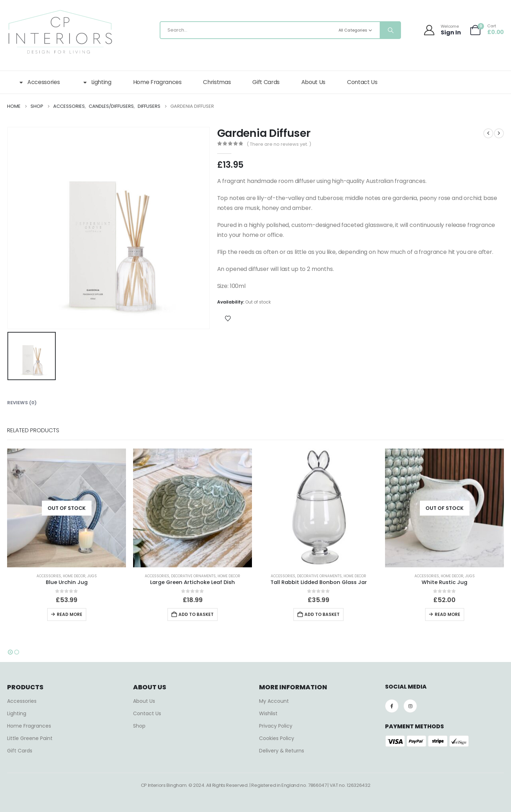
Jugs (92, 576)
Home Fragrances (157, 82)
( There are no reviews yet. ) (279, 144)
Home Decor (74, 576)
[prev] (488, 133)
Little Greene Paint (30, 738)
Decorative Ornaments (193, 576)
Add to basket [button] (196, 614)
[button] (10, 652)
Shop (139, 726)
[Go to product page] (67, 508)
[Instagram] (410, 706)
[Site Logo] (60, 32)
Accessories (39, 82)
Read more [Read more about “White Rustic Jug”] (447, 614)
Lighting (96, 82)
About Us (313, 82)
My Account (274, 701)
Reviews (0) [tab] (22, 403)
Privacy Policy (276, 726)
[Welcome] (443, 30)
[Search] (390, 30)
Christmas (217, 82)
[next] (499, 133)
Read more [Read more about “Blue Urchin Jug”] (70, 614)
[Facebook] (392, 706)
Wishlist (268, 713)
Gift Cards (266, 82)
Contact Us (362, 82)
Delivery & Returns (282, 751)
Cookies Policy (277, 738)
